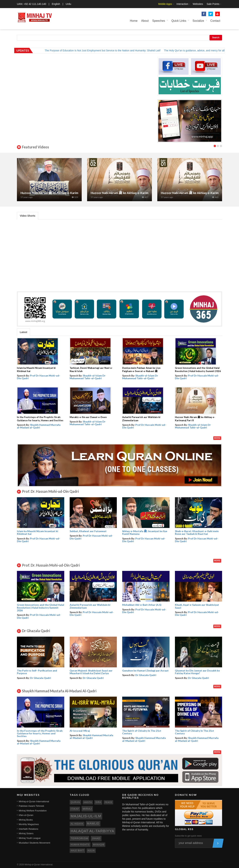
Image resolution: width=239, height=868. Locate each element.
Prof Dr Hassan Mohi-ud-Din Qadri (39, 377)
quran (75, 802)
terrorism (80, 838)
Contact (215, 21)
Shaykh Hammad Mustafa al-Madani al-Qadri (39, 426)
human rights (80, 845)
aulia (91, 851)
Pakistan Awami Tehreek (31, 806)
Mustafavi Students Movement (34, 843)
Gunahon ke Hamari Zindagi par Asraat (145, 670)
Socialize (198, 21)
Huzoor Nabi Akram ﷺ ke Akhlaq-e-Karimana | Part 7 (57, 193)
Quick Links (179, 21)
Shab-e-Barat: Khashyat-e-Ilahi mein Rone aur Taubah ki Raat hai (197, 532)
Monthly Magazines (29, 824)
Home (134, 21)
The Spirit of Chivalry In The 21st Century (142, 732)
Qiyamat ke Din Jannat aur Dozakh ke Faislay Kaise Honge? (197, 672)
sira (98, 802)
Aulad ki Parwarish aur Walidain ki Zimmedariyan (90, 606)
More (217, 438)
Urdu (68, 4)
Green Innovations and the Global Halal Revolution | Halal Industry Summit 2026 (40, 608)
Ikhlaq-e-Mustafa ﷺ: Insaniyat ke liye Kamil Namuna (145, 532)
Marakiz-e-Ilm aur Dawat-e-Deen (88, 417)
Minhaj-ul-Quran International (34, 801)
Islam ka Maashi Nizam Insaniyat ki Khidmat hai (38, 532)
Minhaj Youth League (30, 838)
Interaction (182, 4)
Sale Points (213, 4)
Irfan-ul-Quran (26, 815)
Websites (198, 4)
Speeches (159, 21)
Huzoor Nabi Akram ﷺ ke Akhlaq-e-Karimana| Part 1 (197, 193)
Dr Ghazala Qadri (40, 678)
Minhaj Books (26, 820)
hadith (88, 802)
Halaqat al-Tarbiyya (93, 831)
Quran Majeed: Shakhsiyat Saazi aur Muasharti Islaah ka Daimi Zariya (91, 672)
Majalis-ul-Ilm (86, 816)
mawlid (93, 824)
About (145, 21)
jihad (96, 838)
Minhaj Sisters (26, 833)
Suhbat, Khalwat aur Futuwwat (88, 531)
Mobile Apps (165, 4)
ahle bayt (77, 851)
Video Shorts (28, 216)
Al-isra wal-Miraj (80, 731)
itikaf (75, 809)
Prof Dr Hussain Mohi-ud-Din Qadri (197, 377)
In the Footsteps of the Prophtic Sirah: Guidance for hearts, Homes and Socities (40, 733)
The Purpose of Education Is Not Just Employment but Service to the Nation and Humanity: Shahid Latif (107, 50)
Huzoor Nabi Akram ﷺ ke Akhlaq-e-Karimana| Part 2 (127, 193)
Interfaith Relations (28, 829)
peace (108, 802)
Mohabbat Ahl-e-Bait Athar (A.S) (142, 605)
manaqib (99, 845)
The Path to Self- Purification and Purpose (37, 672)
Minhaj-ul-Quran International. (39, 865)
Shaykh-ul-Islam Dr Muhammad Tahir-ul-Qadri (88, 377)
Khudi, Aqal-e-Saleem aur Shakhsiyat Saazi (197, 606)
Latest (23, 332)
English (56, 4)
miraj (87, 809)
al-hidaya (77, 824)
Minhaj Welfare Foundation (33, 811)
